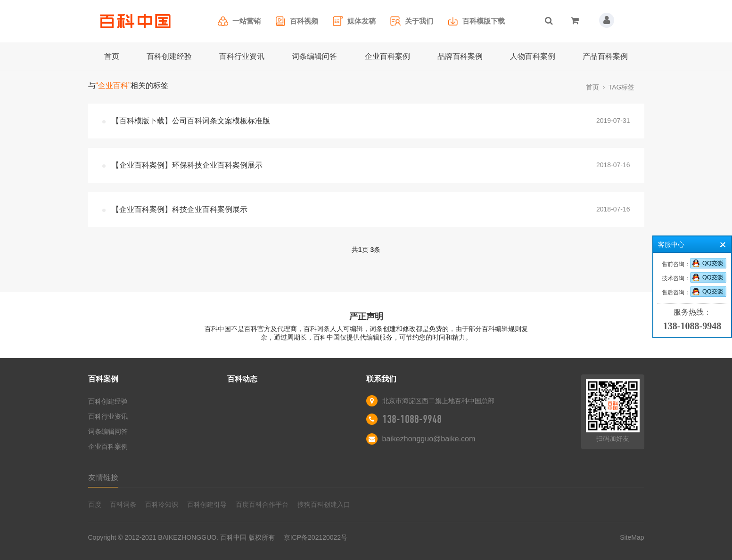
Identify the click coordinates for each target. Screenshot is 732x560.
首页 (112, 56)
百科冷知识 (162, 504)
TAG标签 (622, 87)
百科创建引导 (207, 504)
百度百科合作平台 (262, 504)
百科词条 (123, 504)
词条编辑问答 (314, 56)
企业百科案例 (387, 56)
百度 (95, 504)
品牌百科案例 (460, 56)
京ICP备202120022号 (316, 537)
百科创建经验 (169, 56)
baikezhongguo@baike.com (429, 439)
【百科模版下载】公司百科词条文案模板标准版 (191, 121)
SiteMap (632, 537)
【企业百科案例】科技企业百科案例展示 (180, 209)
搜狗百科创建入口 (324, 504)
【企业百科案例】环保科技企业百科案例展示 (187, 165)
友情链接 (103, 477)
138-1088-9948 (412, 419)
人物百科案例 (533, 56)
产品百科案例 (605, 56)
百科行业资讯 (242, 56)
